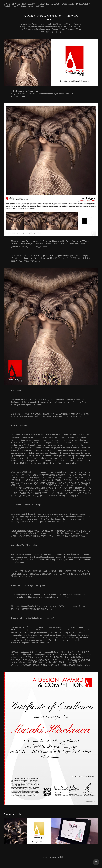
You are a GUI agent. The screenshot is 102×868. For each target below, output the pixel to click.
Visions (8, 6)
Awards (55, 4)
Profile (16, 4)
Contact (40, 6)
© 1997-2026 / (51, 857)
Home (7, 4)
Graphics (44, 4)
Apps (31, 6)
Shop (16, 6)
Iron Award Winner (19, 96)
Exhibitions (68, 4)
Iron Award (48, 241)
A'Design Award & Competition (51, 255)
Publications (83, 4)
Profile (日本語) (30, 4)
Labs (24, 6)
